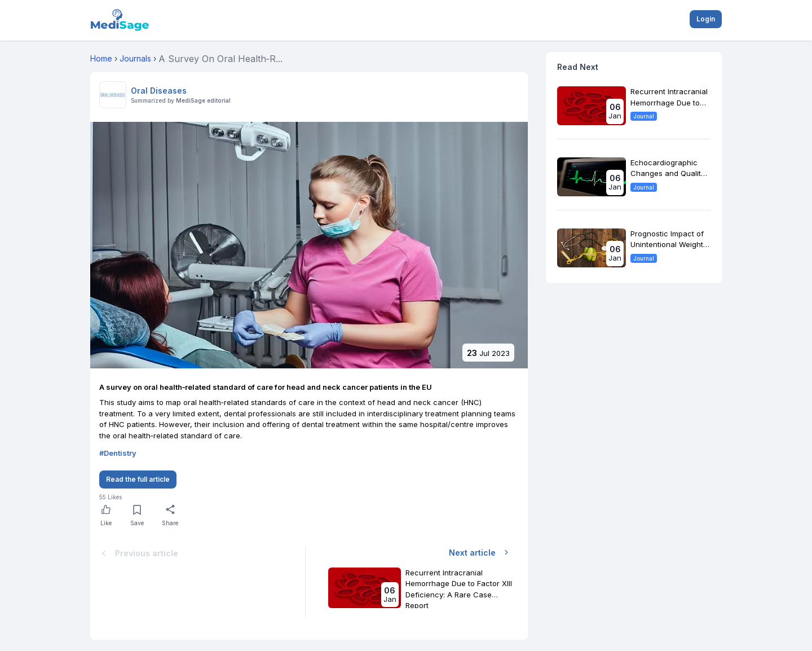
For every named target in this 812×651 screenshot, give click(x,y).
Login (706, 19)
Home (101, 58)
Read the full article (138, 479)
